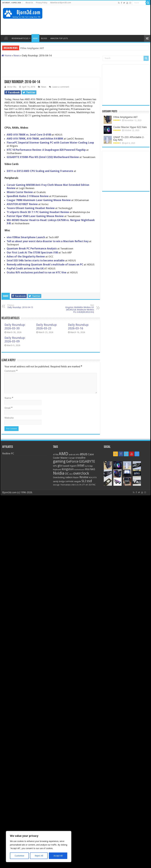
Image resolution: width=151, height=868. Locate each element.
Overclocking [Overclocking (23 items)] (59, 477)
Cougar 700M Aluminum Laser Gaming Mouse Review (39, 200)
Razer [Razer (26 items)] (76, 477)
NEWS (35, 38)
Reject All (39, 856)
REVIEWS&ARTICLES (20, 38)
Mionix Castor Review (20, 192)
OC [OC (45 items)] (67, 474)
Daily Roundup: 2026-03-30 (15, 327)
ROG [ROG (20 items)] (91, 477)
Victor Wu (12, 87)
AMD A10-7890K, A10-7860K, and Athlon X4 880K (35, 139)
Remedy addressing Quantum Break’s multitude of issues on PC (45, 265)
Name (9, 398)
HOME (6, 38)
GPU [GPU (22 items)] (55, 466)
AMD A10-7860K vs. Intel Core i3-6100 (29, 135)
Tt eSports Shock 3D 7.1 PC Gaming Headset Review (38, 212)
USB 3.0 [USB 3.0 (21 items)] (74, 485)
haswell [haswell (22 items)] (66, 466)
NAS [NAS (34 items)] (93, 469)
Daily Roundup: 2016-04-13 (23, 306)
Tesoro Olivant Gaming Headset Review (31, 208)
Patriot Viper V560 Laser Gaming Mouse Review (35, 216)
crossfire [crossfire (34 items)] (80, 458)
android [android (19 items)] (72, 455)
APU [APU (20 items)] (78, 455)
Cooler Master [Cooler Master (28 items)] (60, 458)
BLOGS (44, 38)
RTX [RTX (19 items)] (95, 478)
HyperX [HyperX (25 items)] (73, 466)
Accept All (58, 856)
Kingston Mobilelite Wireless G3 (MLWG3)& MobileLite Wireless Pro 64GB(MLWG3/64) (79, 309)
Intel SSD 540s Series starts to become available (36, 261)
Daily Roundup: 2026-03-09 (15, 340)
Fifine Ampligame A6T (32, 48)
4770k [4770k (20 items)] (56, 455)
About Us (29, 3)
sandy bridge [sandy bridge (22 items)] (59, 481)
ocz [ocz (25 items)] (71, 474)
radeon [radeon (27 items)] (69, 477)
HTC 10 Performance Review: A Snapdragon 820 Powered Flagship (46, 150)
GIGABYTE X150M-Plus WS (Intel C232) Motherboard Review (43, 157)
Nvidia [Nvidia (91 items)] (59, 473)
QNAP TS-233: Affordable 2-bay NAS (129, 138)
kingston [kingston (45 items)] (68, 469)
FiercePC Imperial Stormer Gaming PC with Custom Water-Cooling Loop (50, 143)
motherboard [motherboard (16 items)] (79, 470)
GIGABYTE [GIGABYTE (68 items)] (87, 461)
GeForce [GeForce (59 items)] (72, 461)
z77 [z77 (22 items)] (83, 485)
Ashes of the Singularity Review (26, 257)
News (17, 55)
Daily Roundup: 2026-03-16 (78, 327)
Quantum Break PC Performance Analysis (32, 249)
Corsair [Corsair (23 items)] (72, 458)
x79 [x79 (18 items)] (80, 485)
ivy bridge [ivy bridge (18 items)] (89, 466)
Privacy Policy (42, 3)
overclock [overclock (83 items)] (81, 473)
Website (9, 418)
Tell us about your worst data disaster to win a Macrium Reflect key (48, 241)
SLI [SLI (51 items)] (84, 481)
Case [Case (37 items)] (91, 454)
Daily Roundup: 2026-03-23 (47, 327)
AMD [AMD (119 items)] (63, 454)
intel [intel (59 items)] (81, 465)
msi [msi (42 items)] (87, 469)
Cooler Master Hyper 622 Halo (130, 127)
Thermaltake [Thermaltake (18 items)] (65, 485)
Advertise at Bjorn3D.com (61, 3)
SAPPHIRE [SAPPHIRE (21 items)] (69, 481)
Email (8, 408)
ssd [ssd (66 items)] (89, 481)
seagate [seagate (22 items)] (78, 481)
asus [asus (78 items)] (84, 454)
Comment (11, 371)
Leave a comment (61, 87)
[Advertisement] (94, 25)
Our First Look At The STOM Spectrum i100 (32, 253)
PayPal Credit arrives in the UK (25, 269)
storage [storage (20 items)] (56, 485)
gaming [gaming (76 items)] (59, 461)
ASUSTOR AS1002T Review (22, 204)
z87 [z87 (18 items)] (87, 485)
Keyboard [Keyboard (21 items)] (57, 470)
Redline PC (8, 453)
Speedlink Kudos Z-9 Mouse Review (28, 196)
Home (6, 55)
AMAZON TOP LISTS (59, 38)
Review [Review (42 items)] (84, 477)
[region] (39, 847)
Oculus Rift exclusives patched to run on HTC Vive (37, 273)
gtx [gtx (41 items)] (60, 466)
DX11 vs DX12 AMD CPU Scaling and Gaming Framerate (40, 171)
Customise (19, 856)
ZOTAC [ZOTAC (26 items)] (92, 485)
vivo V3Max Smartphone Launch (26, 237)
